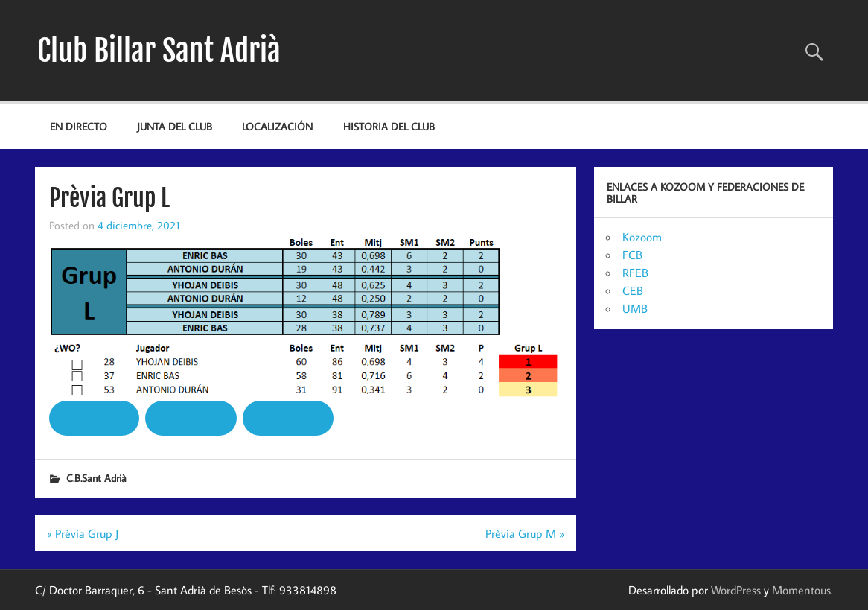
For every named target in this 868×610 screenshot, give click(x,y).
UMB (635, 308)
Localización (277, 126)
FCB (632, 255)
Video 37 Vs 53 (94, 417)
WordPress (736, 590)
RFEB (635, 273)
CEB (633, 290)
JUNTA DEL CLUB (175, 126)
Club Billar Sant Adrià (159, 51)
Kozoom (642, 237)
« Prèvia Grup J (83, 533)
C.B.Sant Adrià (96, 478)
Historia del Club (389, 126)
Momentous (801, 590)
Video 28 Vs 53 (191, 417)
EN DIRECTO (79, 126)
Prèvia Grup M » (525, 533)
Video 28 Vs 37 (288, 417)
